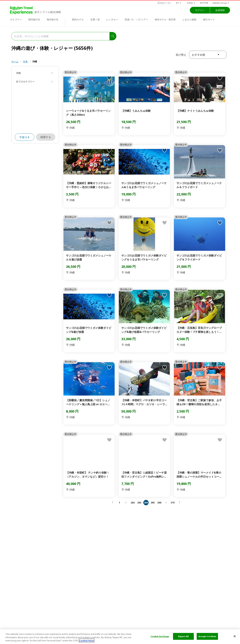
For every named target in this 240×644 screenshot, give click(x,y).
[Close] (235, 636)
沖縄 (35, 61)
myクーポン (165, 3)
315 (173, 503)
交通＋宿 (95, 19)
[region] (120, 637)
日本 (26, 61)
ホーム (15, 61)
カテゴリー (16, 19)
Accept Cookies (207, 636)
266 (159, 503)
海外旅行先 (52, 19)
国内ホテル (78, 19)
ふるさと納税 (189, 19)
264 (146, 503)
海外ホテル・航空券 (165, 19)
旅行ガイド (209, 19)
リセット (24, 137)
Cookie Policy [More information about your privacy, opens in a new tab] (87, 640)
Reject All (183, 636)
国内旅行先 (34, 19)
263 (139, 503)
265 (153, 503)
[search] (113, 36)
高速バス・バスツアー (136, 19)
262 (133, 503)
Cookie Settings (160, 636)
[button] (179, 3)
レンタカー (112, 19)
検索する (46, 137)
